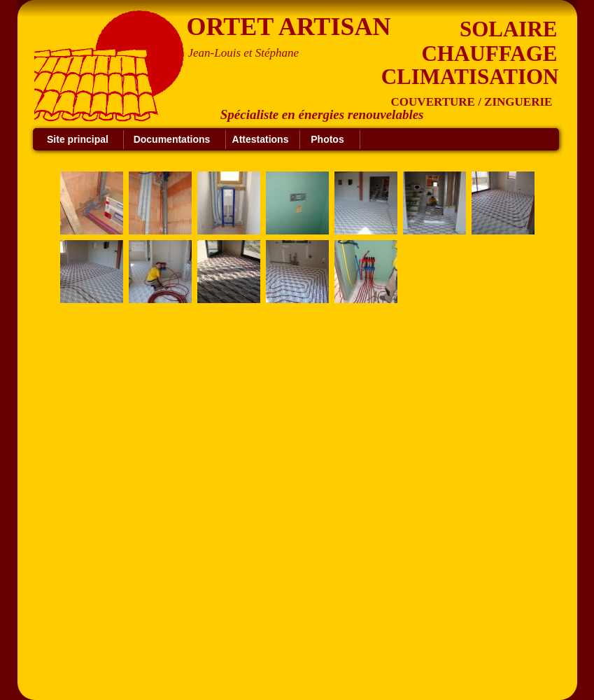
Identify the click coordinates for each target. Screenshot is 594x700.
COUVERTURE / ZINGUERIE (472, 102)
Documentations (172, 139)
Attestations (261, 139)
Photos (327, 139)
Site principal (78, 139)
